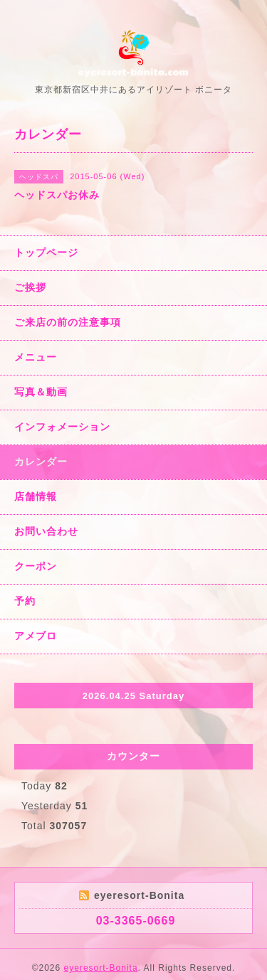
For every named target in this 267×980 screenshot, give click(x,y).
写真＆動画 (41, 392)
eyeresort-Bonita (101, 968)
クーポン (36, 566)
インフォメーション (62, 427)
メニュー (36, 357)
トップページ (46, 252)
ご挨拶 (30, 287)
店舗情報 (36, 496)
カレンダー (41, 462)
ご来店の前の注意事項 (68, 322)
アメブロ (36, 636)
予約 (25, 601)
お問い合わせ (46, 531)
